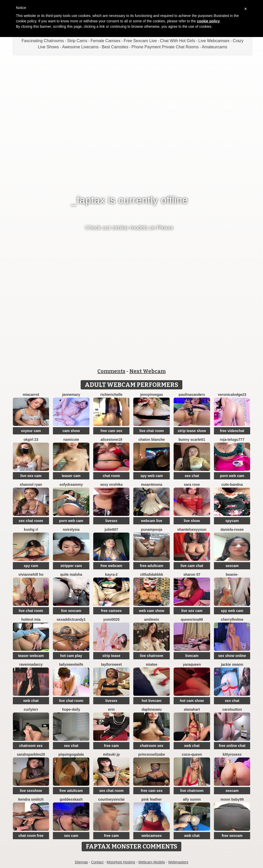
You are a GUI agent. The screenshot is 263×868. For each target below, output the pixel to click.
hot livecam (152, 701)
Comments (111, 371)
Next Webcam (148, 371)
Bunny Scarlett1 (192, 440)
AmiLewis (152, 619)
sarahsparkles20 (31, 754)
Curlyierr (31, 709)
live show (192, 521)
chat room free (31, 836)
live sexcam (71, 611)
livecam (192, 656)
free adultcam (152, 566)
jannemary (71, 395)
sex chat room (31, 521)
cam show (71, 431)
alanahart (192, 709)
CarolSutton (232, 709)
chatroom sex (31, 746)
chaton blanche (152, 440)
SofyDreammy (71, 485)
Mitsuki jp (111, 754)
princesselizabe (152, 754)
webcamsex (152, 836)
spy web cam (152, 476)
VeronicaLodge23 (232, 395)
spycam (232, 521)
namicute (71, 440)
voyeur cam (31, 431)
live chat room (152, 431)
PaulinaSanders (192, 395)
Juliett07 (111, 529)
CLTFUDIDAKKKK (152, 574)
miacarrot (31, 395)
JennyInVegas (152, 395)
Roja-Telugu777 (232, 440)
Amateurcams (215, 47)
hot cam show (192, 701)
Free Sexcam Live (140, 41)
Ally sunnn (192, 799)
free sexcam (232, 836)
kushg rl (31, 529)
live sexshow (31, 791)
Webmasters (178, 862)
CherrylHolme (232, 619)
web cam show (152, 611)
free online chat (232, 746)
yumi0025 (111, 619)
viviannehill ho (31, 574)
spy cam (31, 566)
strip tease (111, 656)
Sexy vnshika (111, 485)
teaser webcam (31, 656)
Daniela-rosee (232, 529)
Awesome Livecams (80, 47)
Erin (111, 709)
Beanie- (232, 574)
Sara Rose (192, 485)
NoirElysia (71, 529)
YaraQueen (192, 664)
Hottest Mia (31, 619)
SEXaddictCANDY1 (71, 619)
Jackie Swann (232, 664)
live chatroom (152, 656)
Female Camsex (106, 41)
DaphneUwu (152, 709)
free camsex (111, 611)
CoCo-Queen (192, 754)
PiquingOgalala (71, 754)
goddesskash (71, 799)
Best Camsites (115, 47)
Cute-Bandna (232, 485)
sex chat (192, 476)
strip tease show (192, 431)
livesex (111, 521)
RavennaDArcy (31, 664)
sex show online (232, 656)
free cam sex (111, 431)
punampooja (152, 529)
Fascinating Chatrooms (43, 41)
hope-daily (71, 709)
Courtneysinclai (111, 799)
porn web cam (232, 476)
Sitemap (81, 862)
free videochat (232, 431)
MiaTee (152, 664)
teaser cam (71, 476)
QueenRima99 (192, 619)
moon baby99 (232, 799)
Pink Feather (152, 799)
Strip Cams (77, 41)
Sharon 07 (192, 574)
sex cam (71, 836)
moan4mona (152, 485)
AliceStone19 (111, 440)
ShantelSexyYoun (192, 529)
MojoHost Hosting (121, 862)
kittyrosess (232, 754)
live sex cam (31, 476)
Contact (97, 862)
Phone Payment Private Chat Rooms (165, 47)
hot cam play (71, 656)
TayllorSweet (111, 664)
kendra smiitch (31, 799)
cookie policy (208, 21)
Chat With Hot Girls (178, 41)
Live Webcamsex (214, 41)
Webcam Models (152, 862)
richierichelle (111, 395)
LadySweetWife (71, 664)
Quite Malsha (71, 574)
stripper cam (71, 566)
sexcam (232, 566)
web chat (31, 701)
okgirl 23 (31, 440)
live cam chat (192, 566)
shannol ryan (31, 485)
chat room (111, 476)
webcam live (152, 521)
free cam (111, 746)
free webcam (111, 566)
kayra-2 (111, 574)
